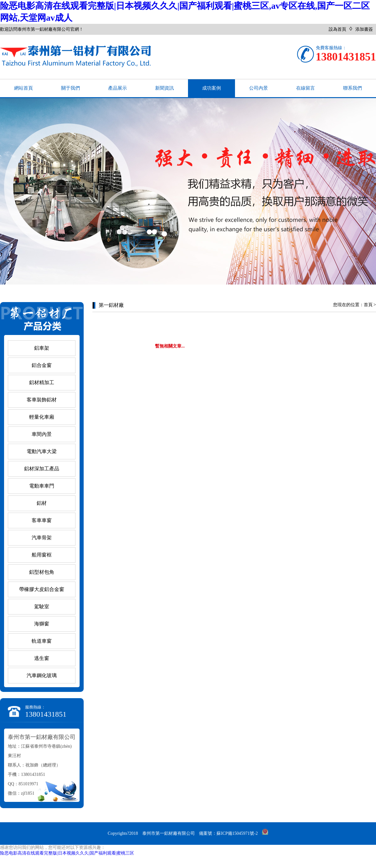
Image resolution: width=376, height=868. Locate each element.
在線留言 (305, 88)
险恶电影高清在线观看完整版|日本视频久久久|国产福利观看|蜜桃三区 (67, 853)
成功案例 (211, 88)
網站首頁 (23, 88)
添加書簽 (364, 29)
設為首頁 (337, 29)
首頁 (368, 305)
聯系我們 (352, 88)
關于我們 (70, 88)
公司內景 (258, 88)
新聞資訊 (164, 88)
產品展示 (118, 88)
